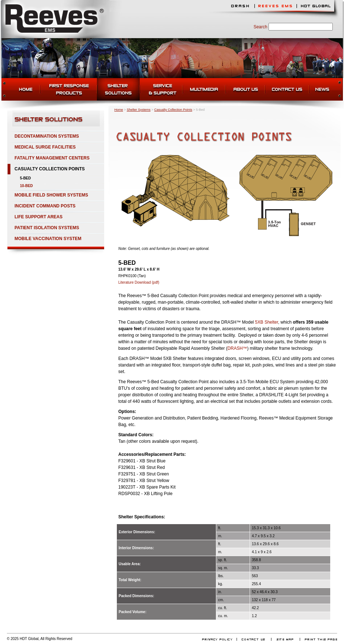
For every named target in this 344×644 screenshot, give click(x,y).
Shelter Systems (139, 110)
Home (119, 110)
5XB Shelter (267, 322)
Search (261, 27)
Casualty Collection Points (173, 110)
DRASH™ (237, 348)
